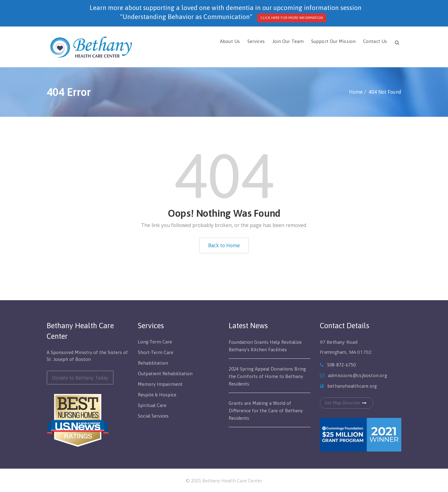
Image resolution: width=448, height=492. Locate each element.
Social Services (153, 416)
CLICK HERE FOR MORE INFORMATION (292, 18)
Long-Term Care (155, 342)
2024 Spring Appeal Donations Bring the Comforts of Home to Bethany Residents (267, 376)
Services (256, 41)
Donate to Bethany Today (80, 378)
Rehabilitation (153, 363)
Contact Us (375, 41)
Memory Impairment (160, 384)
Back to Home (224, 245)
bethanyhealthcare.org (352, 386)
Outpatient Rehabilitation (165, 374)
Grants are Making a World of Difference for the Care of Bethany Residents (266, 411)
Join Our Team (288, 41)
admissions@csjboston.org (357, 375)
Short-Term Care (156, 352)
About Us (230, 41)
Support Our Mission (333, 41)
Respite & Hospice (157, 395)
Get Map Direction (347, 403)
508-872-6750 (341, 365)
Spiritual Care (152, 405)
